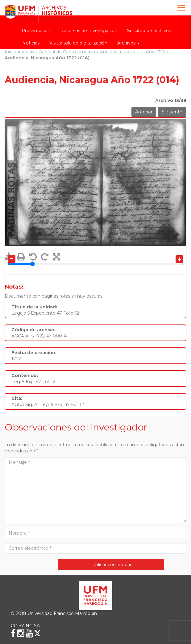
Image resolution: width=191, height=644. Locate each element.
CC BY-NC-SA (25, 626)
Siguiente (172, 112)
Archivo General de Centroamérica (58, 52)
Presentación (36, 31)
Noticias (31, 43)
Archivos (129, 43)
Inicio (10, 52)
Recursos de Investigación (89, 31)
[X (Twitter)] (37, 633)
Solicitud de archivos (149, 31)
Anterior (144, 112)
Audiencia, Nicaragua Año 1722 (133, 52)
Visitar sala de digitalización (78, 43)
